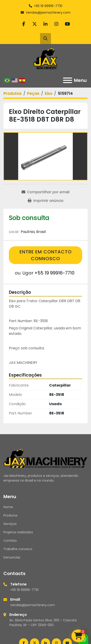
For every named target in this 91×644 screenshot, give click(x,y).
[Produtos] (13, 93)
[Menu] (68, 80)
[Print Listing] (46, 201)
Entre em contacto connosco (46, 255)
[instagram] (56, 24)
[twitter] (35, 24)
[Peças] (33, 93)
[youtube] (67, 24)
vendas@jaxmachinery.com (33, 605)
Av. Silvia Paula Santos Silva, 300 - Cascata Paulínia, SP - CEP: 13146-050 (43, 623)
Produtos (10, 515)
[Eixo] (49, 93)
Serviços (10, 524)
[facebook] (24, 24)
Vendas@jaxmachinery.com (48, 12)
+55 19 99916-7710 (48, 6)
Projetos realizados (18, 532)
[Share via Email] (45, 192)
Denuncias (12, 557)
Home (8, 507)
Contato (10, 541)
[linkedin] (45, 24)
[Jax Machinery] (45, 458)
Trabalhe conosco (18, 549)
